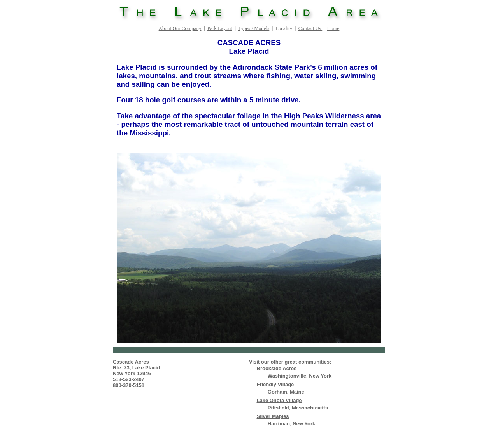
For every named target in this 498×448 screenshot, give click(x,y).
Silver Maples (273, 416)
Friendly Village (275, 384)
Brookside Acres (277, 368)
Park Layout (220, 28)
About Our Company (180, 28)
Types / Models (254, 28)
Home (333, 28)
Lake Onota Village (279, 400)
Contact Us (310, 28)
